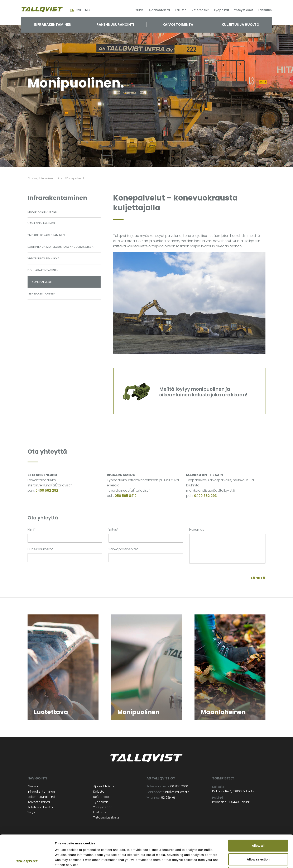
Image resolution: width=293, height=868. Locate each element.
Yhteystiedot (244, 10)
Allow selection (258, 827)
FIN (72, 10)
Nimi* (32, 530)
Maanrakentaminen (42, 212)
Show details (219, 860)
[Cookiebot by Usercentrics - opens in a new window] (27, 860)
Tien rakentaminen (42, 294)
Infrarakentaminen (53, 25)
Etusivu (33, 786)
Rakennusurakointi (115, 25)
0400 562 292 (47, 490)
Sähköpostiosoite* (124, 549)
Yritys (140, 10)
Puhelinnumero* (40, 549)
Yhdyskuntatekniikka (44, 258)
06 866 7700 (179, 786)
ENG (87, 10)
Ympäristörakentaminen (46, 235)
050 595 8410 (126, 496)
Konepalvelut (42, 282)
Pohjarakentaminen (43, 270)
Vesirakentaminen (41, 223)
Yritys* (114, 530)
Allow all (258, 813)
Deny (258, 841)
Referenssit (200, 10)
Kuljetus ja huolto (240, 25)
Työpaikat (221, 10)
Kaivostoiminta (178, 25)
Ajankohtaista (159, 10)
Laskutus (265, 10)
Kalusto (181, 10)
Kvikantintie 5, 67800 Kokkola (233, 791)
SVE (79, 10)
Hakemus (197, 530)
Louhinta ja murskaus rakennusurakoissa (61, 247)
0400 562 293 (205, 496)
